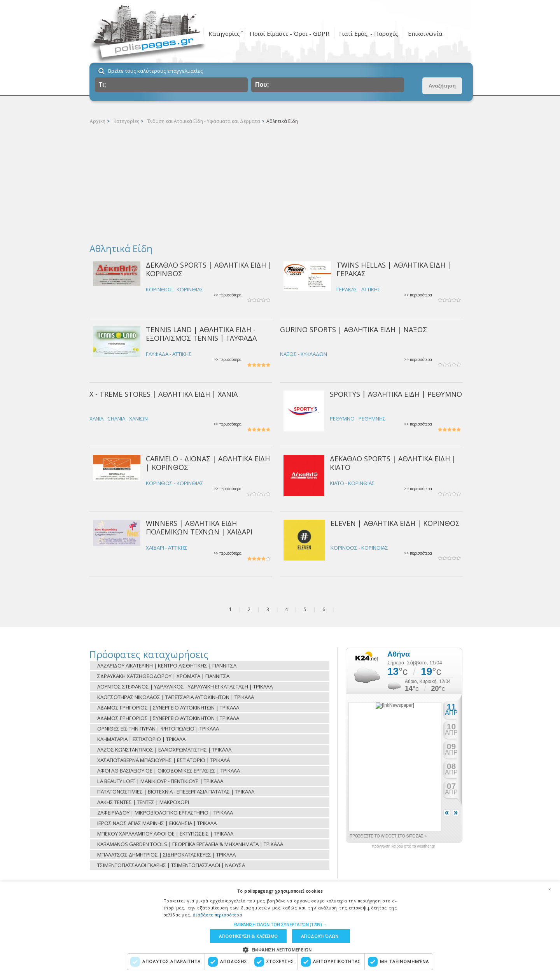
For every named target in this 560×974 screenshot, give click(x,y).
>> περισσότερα (227, 295)
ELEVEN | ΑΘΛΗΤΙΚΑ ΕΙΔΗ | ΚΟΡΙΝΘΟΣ (395, 523)
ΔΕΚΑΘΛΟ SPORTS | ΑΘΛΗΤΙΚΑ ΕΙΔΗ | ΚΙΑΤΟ (393, 463)
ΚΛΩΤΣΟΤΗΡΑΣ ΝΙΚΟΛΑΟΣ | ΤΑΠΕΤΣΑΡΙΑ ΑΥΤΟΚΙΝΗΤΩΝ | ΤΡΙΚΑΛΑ (176, 697)
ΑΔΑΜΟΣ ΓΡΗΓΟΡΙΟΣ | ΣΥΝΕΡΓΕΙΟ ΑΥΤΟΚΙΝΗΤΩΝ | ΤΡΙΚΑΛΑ (168, 708)
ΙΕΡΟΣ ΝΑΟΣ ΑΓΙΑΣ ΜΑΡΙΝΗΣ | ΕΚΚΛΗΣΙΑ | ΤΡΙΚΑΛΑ (157, 823)
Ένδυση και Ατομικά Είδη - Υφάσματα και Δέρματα (204, 121)
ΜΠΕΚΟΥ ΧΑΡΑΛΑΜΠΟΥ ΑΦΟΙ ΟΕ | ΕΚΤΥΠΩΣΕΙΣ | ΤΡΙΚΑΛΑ (165, 834)
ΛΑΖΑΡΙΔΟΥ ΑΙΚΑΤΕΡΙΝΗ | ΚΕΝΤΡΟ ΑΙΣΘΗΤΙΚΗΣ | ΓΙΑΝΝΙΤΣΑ (167, 666)
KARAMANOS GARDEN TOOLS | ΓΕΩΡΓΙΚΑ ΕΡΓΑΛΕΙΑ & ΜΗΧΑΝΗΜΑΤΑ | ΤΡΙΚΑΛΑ (190, 844)
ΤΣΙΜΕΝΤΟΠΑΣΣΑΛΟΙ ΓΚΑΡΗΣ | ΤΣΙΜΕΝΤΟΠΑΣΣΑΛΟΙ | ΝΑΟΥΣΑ (171, 865)
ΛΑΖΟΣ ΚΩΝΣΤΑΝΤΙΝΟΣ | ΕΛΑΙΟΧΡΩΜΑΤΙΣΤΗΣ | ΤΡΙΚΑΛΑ (164, 750)
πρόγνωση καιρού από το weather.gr (403, 846)
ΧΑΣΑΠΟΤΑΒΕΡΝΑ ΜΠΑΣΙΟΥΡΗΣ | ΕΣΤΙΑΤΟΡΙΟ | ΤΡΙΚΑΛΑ (164, 760)
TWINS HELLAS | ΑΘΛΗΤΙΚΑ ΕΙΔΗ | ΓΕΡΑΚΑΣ (394, 269)
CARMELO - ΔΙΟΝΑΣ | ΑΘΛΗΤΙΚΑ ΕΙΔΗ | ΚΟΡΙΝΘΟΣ (208, 463)
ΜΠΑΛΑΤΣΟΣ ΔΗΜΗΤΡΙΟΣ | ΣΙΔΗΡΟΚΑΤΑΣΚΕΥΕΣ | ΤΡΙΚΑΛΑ (166, 855)
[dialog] (280, 928)
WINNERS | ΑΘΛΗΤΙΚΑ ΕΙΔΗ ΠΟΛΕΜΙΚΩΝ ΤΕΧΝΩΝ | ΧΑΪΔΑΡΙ (199, 527)
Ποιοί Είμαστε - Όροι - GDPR (290, 33)
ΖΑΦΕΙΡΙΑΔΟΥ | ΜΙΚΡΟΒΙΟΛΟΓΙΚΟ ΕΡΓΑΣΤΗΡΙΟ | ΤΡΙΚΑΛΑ (165, 813)
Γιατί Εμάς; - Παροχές (369, 33)
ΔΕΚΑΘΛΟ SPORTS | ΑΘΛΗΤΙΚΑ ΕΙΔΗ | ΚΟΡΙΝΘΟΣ (209, 269)
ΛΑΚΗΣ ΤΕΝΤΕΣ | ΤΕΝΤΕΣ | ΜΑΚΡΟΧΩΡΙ (143, 802)
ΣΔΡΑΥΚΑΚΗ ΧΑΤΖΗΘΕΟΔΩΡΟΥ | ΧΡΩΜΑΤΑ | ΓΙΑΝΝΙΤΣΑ (163, 676)
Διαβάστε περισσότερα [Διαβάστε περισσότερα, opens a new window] (217, 915)
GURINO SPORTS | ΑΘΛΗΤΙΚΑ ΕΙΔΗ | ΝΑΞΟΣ (353, 329)
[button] (280, 924)
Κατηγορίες (224, 33)
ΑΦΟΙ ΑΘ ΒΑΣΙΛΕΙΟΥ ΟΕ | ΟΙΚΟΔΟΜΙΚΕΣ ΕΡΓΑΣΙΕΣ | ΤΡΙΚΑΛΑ (169, 771)
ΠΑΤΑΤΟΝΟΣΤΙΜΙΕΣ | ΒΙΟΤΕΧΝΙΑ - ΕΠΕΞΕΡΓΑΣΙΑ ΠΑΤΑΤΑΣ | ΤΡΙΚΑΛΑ (176, 792)
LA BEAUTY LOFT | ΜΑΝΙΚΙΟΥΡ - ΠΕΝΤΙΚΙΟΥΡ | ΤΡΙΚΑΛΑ (160, 781)
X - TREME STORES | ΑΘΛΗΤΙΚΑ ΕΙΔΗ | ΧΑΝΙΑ (164, 394)
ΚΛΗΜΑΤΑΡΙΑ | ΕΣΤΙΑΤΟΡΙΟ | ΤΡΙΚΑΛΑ (141, 739)
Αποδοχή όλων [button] (320, 936)
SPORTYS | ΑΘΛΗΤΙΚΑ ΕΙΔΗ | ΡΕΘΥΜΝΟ (396, 394)
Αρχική (98, 121)
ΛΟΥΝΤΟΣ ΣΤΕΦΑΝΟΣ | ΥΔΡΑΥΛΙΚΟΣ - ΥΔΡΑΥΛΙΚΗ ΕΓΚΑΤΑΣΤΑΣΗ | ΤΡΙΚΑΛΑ (185, 687)
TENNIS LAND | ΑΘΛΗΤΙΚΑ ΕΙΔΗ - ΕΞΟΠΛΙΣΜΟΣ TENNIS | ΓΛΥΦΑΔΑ (201, 334)
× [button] (549, 889)
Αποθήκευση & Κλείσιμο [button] (248, 936)
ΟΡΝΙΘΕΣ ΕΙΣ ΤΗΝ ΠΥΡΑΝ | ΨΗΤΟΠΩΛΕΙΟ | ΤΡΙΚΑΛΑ (158, 729)
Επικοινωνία (425, 33)
